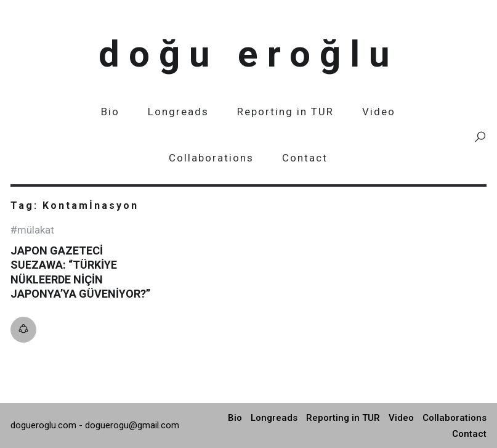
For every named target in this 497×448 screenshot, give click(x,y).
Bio (110, 112)
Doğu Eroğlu (249, 54)
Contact (305, 158)
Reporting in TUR (285, 112)
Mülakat (36, 230)
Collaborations (211, 158)
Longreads (178, 112)
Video (379, 112)
